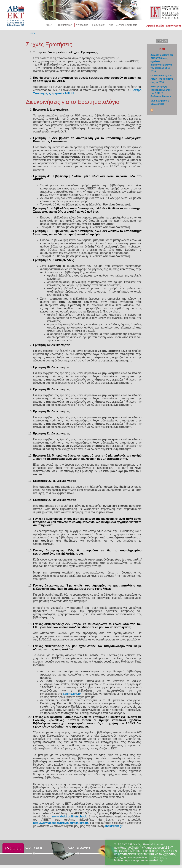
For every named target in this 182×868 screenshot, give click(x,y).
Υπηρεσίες (82, 25)
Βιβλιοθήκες (65, 25)
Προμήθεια (98, 25)
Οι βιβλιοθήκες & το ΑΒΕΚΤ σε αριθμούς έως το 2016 (162, 79)
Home (32, 33)
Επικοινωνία (173, 26)
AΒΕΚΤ (50, 25)
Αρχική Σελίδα (155, 26)
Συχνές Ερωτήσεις (127, 25)
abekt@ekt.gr (72, 694)
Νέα (111, 25)
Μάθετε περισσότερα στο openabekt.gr (138, 860)
